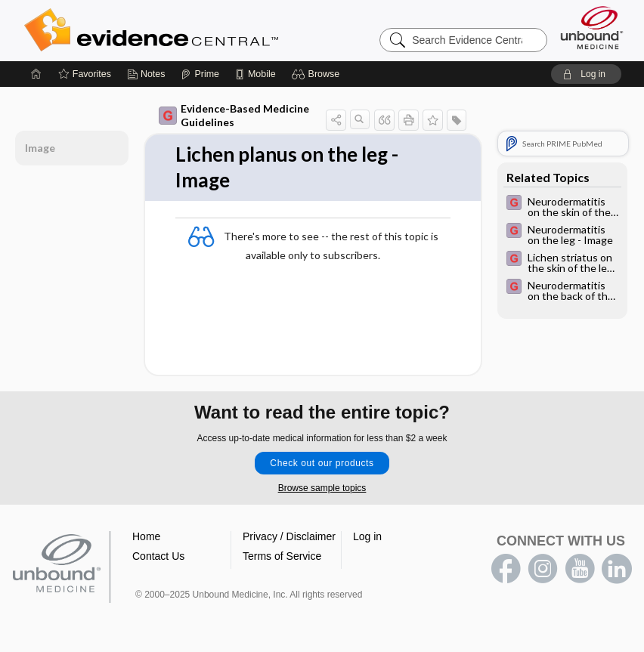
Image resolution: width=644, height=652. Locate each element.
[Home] (36, 74)
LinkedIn (617, 569)
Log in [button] (367, 536)
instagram (543, 569)
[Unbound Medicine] (592, 28)
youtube (580, 569)
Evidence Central (212, 30)
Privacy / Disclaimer (289, 536)
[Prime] (200, 74)
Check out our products (322, 463)
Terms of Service (282, 556)
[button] (318, 74)
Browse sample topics (322, 488)
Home (146, 536)
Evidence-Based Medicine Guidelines (234, 115)
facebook (506, 569)
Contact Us (158, 556)
